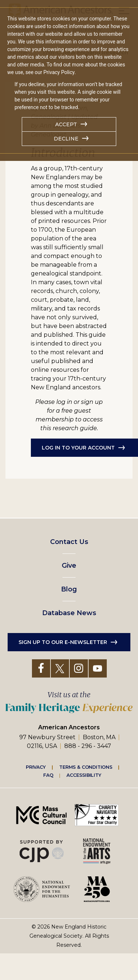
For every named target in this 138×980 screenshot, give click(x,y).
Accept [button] (66, 124)
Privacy (36, 767)
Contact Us (69, 542)
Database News (69, 613)
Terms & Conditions (86, 767)
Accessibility (84, 775)
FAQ (48, 775)
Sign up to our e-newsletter (63, 642)
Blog (69, 589)
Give (69, 566)
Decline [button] (66, 139)
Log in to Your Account (78, 448)
